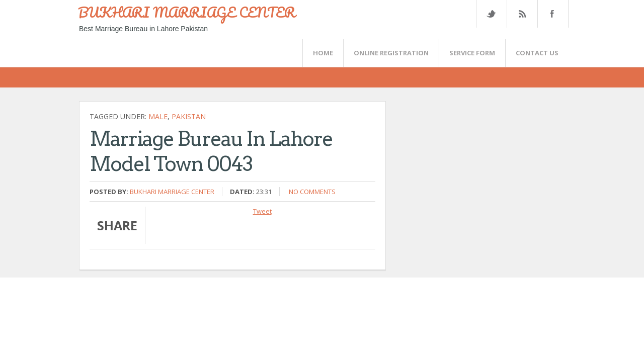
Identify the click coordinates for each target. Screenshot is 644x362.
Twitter (491, 14)
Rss (522, 14)
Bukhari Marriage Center (172, 192)
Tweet (262, 211)
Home (323, 53)
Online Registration (391, 53)
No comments (312, 192)
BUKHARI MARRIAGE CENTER (187, 12)
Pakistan (189, 116)
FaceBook (551, 14)
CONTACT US (537, 53)
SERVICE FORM (472, 53)
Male (158, 116)
